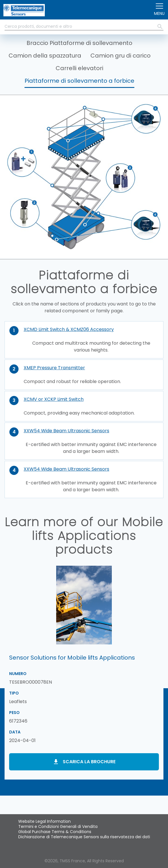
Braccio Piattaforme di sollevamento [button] (79, 43)
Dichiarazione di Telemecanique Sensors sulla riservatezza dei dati (84, 837)
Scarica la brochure (89, 762)
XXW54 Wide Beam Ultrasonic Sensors (66, 431)
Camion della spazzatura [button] (45, 56)
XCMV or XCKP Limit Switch (54, 399)
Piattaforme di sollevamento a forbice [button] (79, 81)
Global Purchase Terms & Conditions (55, 832)
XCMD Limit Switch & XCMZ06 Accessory (69, 329)
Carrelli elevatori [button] (79, 68)
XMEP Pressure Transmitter (54, 368)
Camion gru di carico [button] (121, 56)
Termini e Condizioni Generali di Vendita (58, 826)
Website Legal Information (44, 821)
